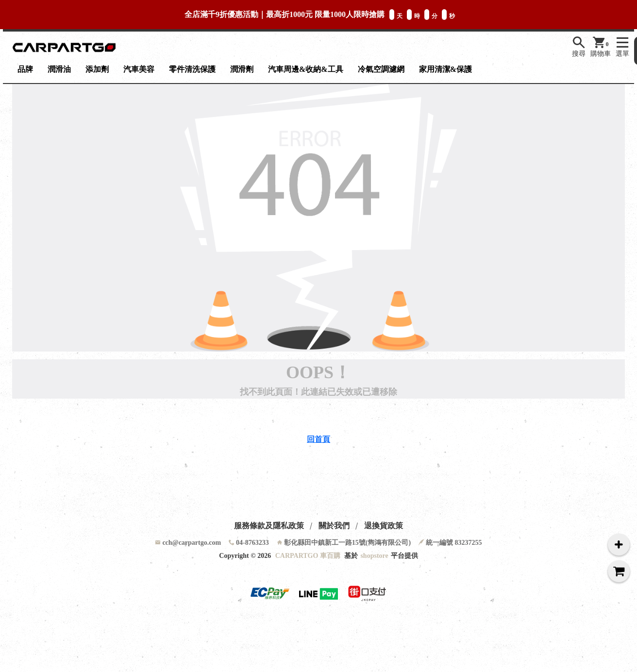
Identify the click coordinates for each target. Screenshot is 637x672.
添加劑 (97, 69)
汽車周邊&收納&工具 (306, 69)
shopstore (374, 556)
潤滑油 (59, 69)
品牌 (25, 69)
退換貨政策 (384, 526)
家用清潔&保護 (445, 69)
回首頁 (318, 439)
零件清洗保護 (192, 69)
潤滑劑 (242, 69)
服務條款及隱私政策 (269, 526)
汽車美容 (139, 69)
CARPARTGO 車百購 (308, 556)
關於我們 (334, 526)
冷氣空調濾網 (381, 69)
